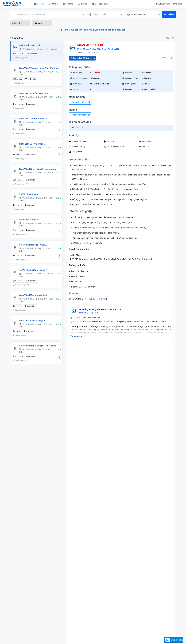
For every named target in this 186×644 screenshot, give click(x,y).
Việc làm (39, 4)
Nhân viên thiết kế (80, 102)
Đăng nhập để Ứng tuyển (82, 58)
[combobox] (48, 14)
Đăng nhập (177, 4)
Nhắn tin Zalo (174, 640)
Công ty (53, 4)
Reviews (68, 4)
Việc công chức (100, 4)
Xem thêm (75, 336)
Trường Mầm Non (80, 115)
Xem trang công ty (89, 312)
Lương (82, 4)
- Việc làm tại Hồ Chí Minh (95, 299)
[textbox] (48, 14)
